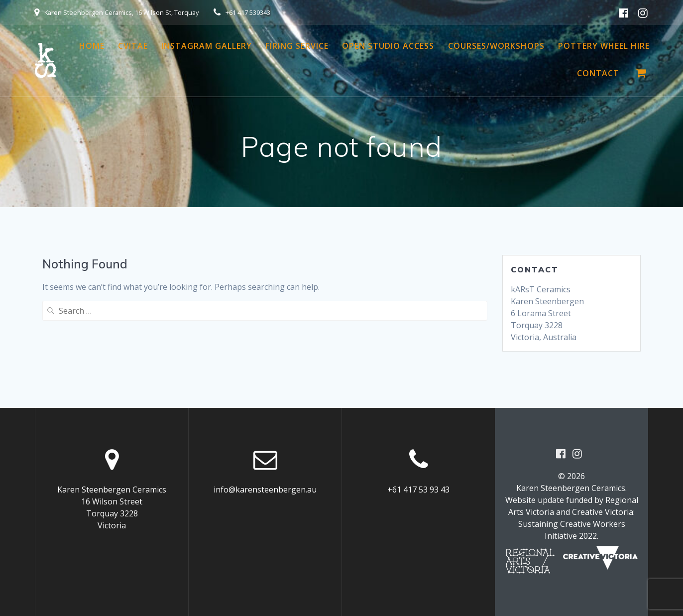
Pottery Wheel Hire (604, 46)
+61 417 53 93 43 (418, 490)
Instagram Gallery (207, 46)
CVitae (133, 46)
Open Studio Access (388, 46)
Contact (598, 73)
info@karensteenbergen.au (265, 490)
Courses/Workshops (496, 46)
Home (92, 46)
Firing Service (297, 46)
